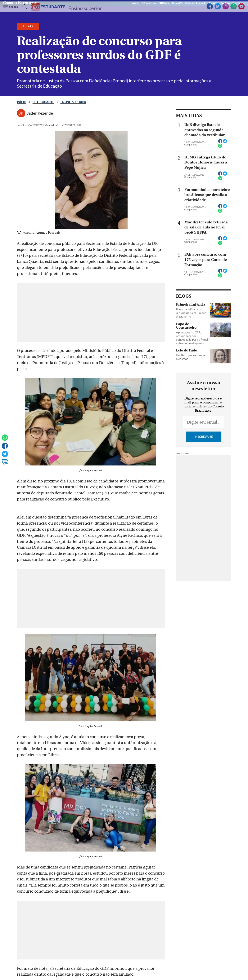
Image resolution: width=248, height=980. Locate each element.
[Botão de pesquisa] (24, 7)
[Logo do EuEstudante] (48, 7)
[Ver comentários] (5, 464)
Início (22, 102)
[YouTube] (242, 9)
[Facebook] (210, 9)
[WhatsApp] (234, 9)
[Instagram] (226, 9)
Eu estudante (43, 102)
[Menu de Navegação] (11, 7)
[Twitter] (218, 9)
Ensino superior (85, 8)
